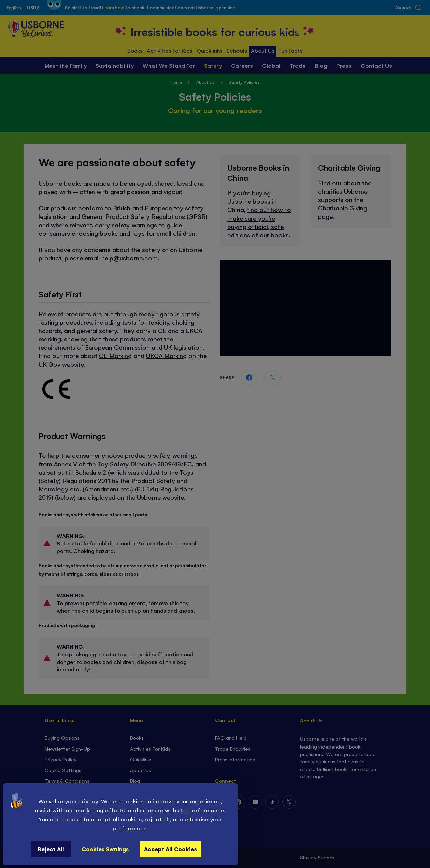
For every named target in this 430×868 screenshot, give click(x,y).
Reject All (51, 849)
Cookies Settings (105, 849)
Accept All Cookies (170, 849)
